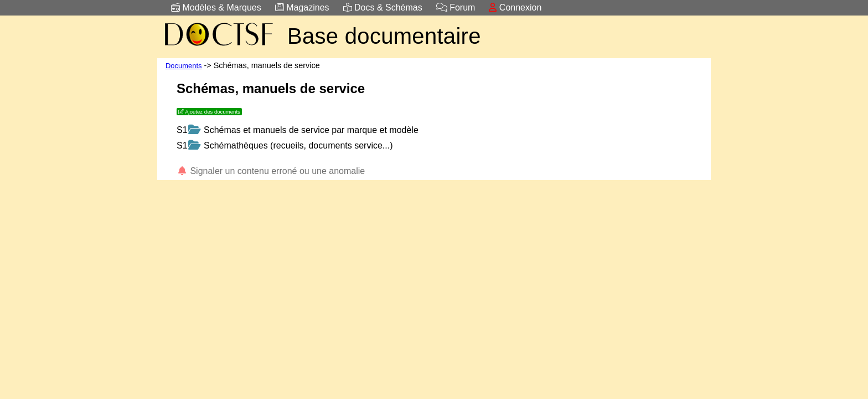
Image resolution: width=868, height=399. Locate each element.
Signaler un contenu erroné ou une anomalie (271, 171)
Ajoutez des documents (209, 112)
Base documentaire (384, 36)
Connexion (515, 7)
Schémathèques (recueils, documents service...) (290, 145)
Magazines (302, 7)
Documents (184, 66)
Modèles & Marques (216, 7)
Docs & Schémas (383, 7)
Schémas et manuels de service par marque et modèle (303, 130)
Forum (456, 7)
